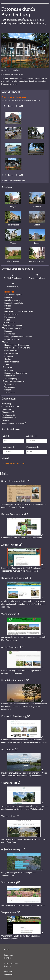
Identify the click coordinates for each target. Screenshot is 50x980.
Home (7, 950)
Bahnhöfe (8, 297)
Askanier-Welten (10, 545)
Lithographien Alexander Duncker (18, 337)
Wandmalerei (10, 387)
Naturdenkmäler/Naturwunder (17, 345)
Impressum (9, 955)
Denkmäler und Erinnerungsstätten (19, 311)
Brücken (8, 306)
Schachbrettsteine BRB (13, 481)
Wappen (8, 390)
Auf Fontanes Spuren (13, 295)
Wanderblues (8, 816)
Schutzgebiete (7, 418)
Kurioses (8, 331)
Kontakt (7, 958)
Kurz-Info (8, 972)
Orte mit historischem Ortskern (17, 348)
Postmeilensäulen (12, 353)
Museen (8, 342)
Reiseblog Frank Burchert (15, 578)
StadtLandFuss (9, 783)
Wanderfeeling (9, 882)
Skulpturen (9, 370)
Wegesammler (9, 912)
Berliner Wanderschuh (13, 514)
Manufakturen (7, 415)
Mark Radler (8, 750)
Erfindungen (7, 412)
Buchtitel (5, 421)
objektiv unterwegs (11, 849)
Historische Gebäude (13, 325)
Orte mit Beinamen (9, 407)
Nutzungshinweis (11, 963)
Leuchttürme (10, 334)
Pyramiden (9, 356)
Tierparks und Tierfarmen (15, 381)
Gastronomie (10, 323)
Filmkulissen (10, 317)
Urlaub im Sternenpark (13, 680)
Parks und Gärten (12, 351)
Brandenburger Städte (14, 303)
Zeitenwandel (10, 393)
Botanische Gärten (12, 300)
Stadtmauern (10, 376)
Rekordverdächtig (12, 362)
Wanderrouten (10, 384)
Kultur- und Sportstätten (14, 328)
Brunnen (8, 309)
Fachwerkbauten (11, 314)
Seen (7, 365)
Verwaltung (6, 404)
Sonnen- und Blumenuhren (16, 373)
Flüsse (7, 320)
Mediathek (8, 974)
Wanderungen (9, 614)
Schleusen (9, 367)
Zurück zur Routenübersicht (13, 181)
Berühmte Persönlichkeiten (13, 423)
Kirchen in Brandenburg (14, 716)
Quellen (8, 359)
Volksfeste (6, 409)
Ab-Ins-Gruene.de (11, 647)
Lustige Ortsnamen (12, 339)
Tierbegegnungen (12, 379)
